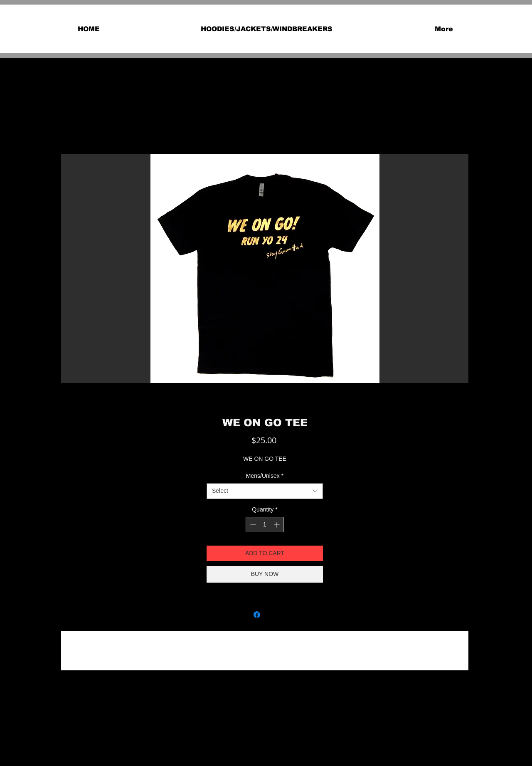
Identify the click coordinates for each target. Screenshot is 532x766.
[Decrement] (252, 525)
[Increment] (277, 525)
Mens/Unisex (265, 476)
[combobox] (265, 491)
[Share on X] (273, 615)
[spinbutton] (265, 525)
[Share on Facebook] (257, 615)
